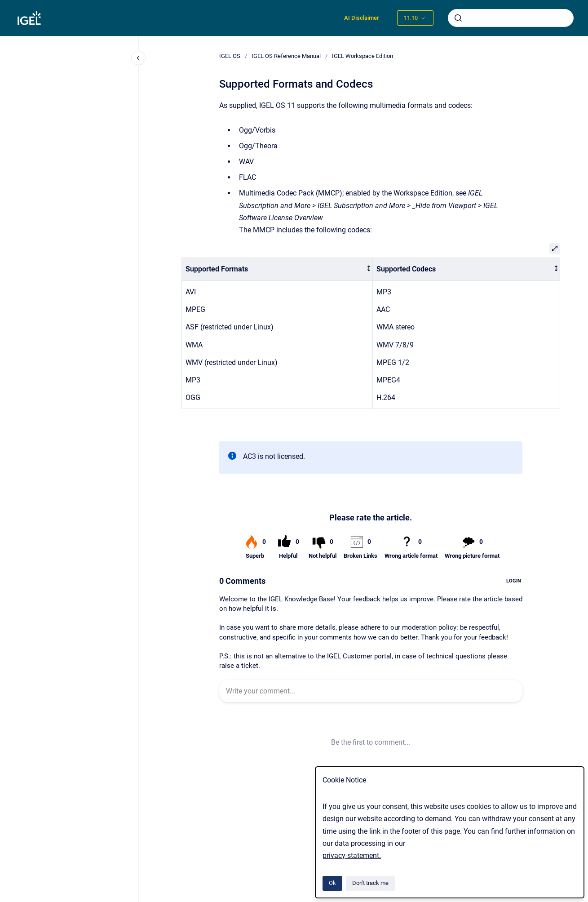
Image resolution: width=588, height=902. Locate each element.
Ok (332, 883)
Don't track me (370, 883)
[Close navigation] (138, 58)
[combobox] (511, 18)
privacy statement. (352, 855)
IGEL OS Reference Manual (286, 56)
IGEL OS (230, 56)
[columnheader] (277, 269)
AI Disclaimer (362, 18)
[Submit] (458, 18)
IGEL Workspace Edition (363, 56)
